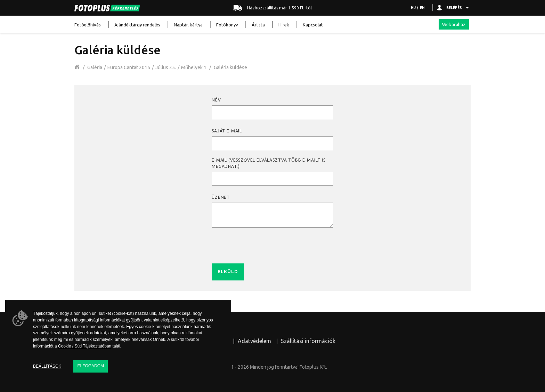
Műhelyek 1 (194, 67)
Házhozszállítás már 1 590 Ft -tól (272, 8)
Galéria (95, 67)
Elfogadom (91, 366)
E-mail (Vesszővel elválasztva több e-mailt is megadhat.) (269, 163)
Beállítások (47, 366)
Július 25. (166, 67)
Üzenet (221, 197)
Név (216, 100)
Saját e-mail (227, 131)
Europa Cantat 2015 (129, 67)
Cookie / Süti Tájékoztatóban (85, 346)
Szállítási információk (308, 341)
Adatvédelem (254, 341)
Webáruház (454, 24)
